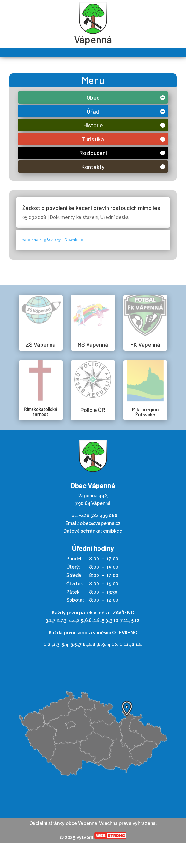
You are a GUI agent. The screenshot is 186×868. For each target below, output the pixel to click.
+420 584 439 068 (98, 516)
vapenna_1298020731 (42, 240)
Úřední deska (115, 217)
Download (74, 240)
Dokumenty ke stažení (74, 217)
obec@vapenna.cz (100, 523)
